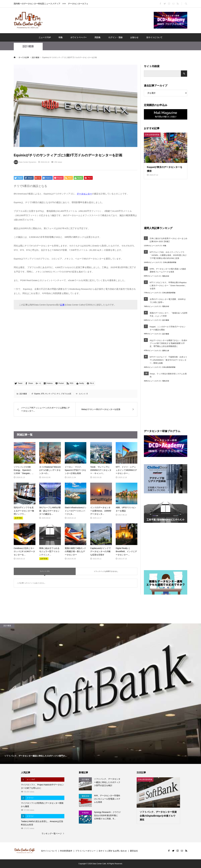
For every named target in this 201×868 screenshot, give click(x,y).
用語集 (97, 37)
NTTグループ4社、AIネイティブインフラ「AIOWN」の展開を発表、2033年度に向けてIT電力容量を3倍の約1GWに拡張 (168, 255)
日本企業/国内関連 (170, 262)
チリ (58, 394)
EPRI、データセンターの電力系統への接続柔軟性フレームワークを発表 (168, 270)
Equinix (37, 394)
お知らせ (134, 37)
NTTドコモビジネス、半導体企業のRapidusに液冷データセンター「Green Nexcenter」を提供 (168, 286)
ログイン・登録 (115, 37)
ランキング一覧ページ (52, 833)
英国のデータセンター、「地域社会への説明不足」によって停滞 (168, 314)
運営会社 (134, 851)
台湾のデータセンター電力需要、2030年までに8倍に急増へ (168, 301)
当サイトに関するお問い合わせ (113, 851)
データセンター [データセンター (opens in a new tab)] (84, 194)
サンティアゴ (50, 394)
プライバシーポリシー (85, 851)
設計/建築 (28, 46)
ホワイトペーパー (79, 37)
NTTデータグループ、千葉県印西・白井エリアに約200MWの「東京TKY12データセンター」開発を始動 (168, 360)
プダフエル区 (66, 394)
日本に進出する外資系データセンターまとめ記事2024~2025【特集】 (168, 240)
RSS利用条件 (66, 851)
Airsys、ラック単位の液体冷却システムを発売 (168, 375)
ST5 (43, 394)
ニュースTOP (45, 37)
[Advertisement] (98, 20)
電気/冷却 (166, 276)
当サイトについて (154, 37)
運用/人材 (166, 351)
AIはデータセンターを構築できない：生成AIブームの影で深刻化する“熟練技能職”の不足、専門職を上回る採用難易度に (168, 343)
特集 (61, 37)
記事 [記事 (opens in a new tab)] (62, 305)
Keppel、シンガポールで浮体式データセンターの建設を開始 (168, 328)
